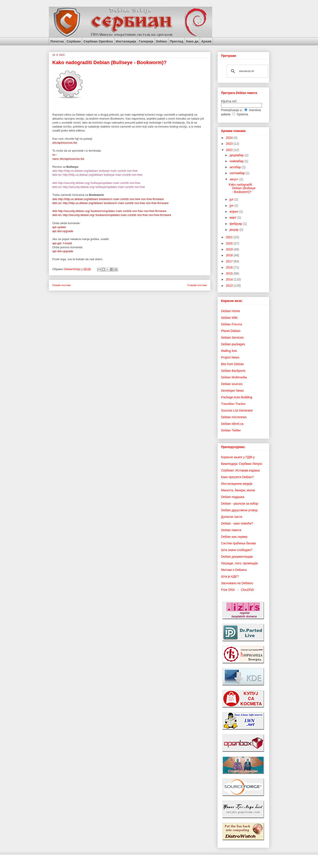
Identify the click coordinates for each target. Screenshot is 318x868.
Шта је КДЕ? (230, 576)
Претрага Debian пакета (239, 93)
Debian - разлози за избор (240, 504)
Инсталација (126, 41)
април (234, 212)
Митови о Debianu (234, 570)
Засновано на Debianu (237, 583)
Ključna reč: (229, 101)
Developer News (232, 391)
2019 (230, 249)
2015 (230, 273)
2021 (230, 237)
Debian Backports (233, 371)
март (233, 217)
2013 (230, 286)
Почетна (57, 41)
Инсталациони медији (237, 484)
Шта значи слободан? (237, 550)
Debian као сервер (234, 537)
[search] (247, 71)
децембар (237, 155)
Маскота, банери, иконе (238, 490)
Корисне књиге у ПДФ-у (238, 457)
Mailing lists (229, 351)
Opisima (242, 114)
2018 (230, 255)
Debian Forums (232, 324)
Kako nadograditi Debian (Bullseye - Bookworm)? (109, 62)
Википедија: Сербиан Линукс (242, 464)
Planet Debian (231, 331)
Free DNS (228, 590)
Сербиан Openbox (98, 41)
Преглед (177, 41)
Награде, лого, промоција (239, 563)
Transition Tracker (233, 404)
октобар (236, 167)
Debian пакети (231, 530)
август (234, 179)
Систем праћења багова (238, 543)
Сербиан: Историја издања (240, 470)
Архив (206, 41)
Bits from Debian (232, 364)
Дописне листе (232, 517)
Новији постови (62, 285)
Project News (230, 357)
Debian (161, 41)
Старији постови (197, 285)
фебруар (236, 224)
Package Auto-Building (237, 397)
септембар (238, 173)
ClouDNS (247, 590)
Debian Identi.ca (232, 424)
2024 (230, 138)
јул (232, 199)
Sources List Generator (237, 410)
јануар (234, 230)
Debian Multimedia (234, 377)
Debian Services (232, 338)
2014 (230, 279)
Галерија (146, 41)
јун (232, 206)
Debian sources (232, 384)
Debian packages (233, 344)
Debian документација (237, 557)
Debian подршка (233, 497)
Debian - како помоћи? (237, 523)
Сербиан (74, 41)
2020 (230, 243)
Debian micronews (234, 417)
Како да (192, 41)
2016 (230, 267)
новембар (237, 161)
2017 (230, 261)
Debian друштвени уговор (239, 510)
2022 (230, 150)
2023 (230, 144)
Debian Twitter (231, 430)
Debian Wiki (229, 318)
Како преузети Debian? (237, 477)
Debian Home (231, 311)
